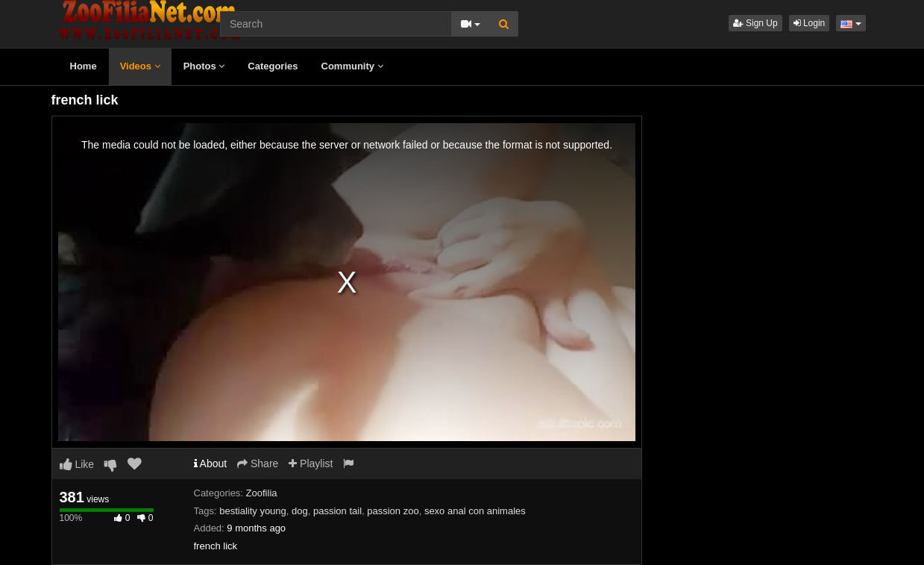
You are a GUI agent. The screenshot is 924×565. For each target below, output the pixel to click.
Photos (204, 66)
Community (352, 66)
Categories (273, 66)
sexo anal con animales (475, 511)
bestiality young (253, 511)
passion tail (337, 511)
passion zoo (393, 511)
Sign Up (755, 23)
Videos (140, 66)
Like (77, 464)
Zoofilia (262, 493)
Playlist (311, 463)
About (211, 463)
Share (258, 463)
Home (84, 66)
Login (810, 23)
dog (300, 511)
